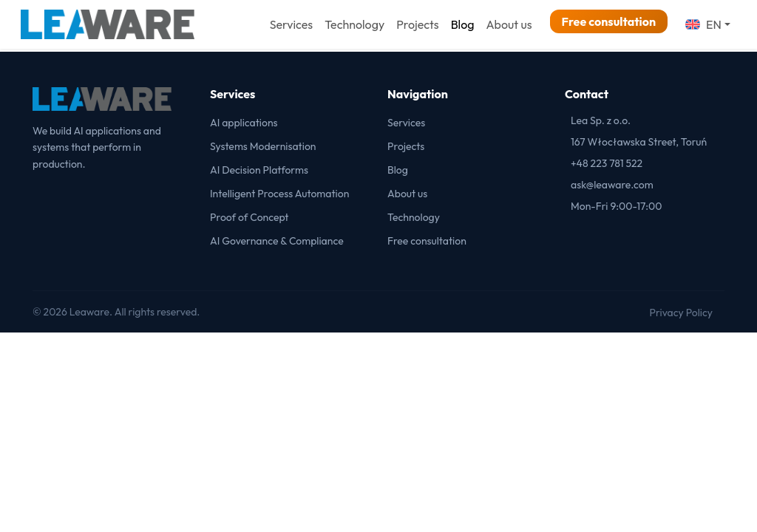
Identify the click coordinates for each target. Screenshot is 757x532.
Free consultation (609, 21)
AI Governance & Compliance (277, 241)
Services (291, 24)
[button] (708, 24)
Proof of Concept (249, 217)
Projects (417, 24)
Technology (354, 24)
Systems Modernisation (263, 146)
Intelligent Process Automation (279, 194)
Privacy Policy (681, 313)
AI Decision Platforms (259, 170)
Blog (463, 24)
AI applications (244, 123)
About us (509, 24)
